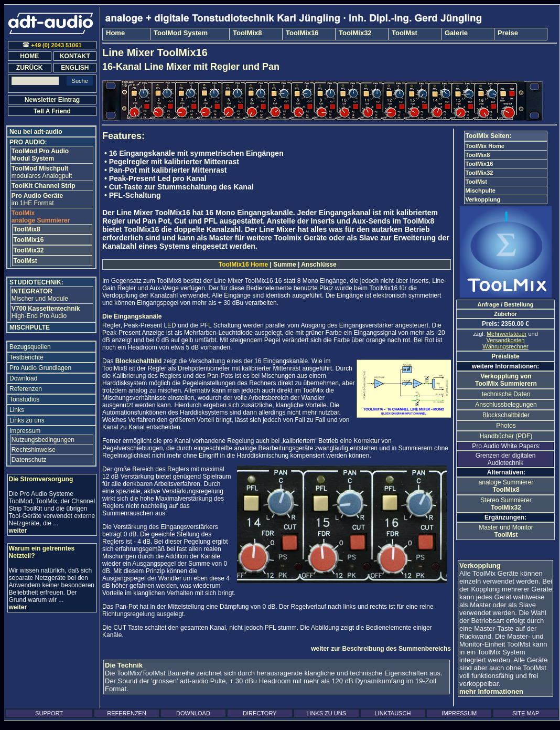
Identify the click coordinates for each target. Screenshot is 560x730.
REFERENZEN (127, 713)
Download (23, 378)
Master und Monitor (506, 531)
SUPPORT (49, 713)
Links (17, 410)
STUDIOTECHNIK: (36, 282)
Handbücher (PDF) (506, 436)
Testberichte (26, 357)
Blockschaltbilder (506, 415)
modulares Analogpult (42, 172)
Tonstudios (24, 399)
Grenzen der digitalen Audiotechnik (506, 459)
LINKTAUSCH (392, 713)
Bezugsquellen (30, 347)
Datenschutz (29, 460)
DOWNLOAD (193, 713)
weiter (18, 531)
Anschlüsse (318, 265)
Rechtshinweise (34, 450)
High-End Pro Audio (46, 312)
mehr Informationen (491, 691)
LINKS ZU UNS (326, 713)
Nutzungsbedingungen (43, 440)
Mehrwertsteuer (507, 334)
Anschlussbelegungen (506, 405)
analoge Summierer (506, 486)
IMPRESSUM (459, 713)
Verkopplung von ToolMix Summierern (506, 380)
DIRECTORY (260, 713)
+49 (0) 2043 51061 (52, 45)
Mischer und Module (40, 295)
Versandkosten (506, 340)
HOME (29, 56)
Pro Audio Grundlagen (40, 368)
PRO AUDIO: (28, 142)
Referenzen (26, 389)
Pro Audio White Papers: (505, 446)
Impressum (25, 431)
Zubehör (505, 314)
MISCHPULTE (30, 327)
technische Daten (506, 394)
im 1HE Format (37, 199)
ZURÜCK (30, 68)
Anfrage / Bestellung (506, 304)
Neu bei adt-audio (36, 132)
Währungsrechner (505, 346)
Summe (285, 265)
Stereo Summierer (506, 504)
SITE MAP (526, 713)
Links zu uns (27, 420)
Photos (506, 426)
